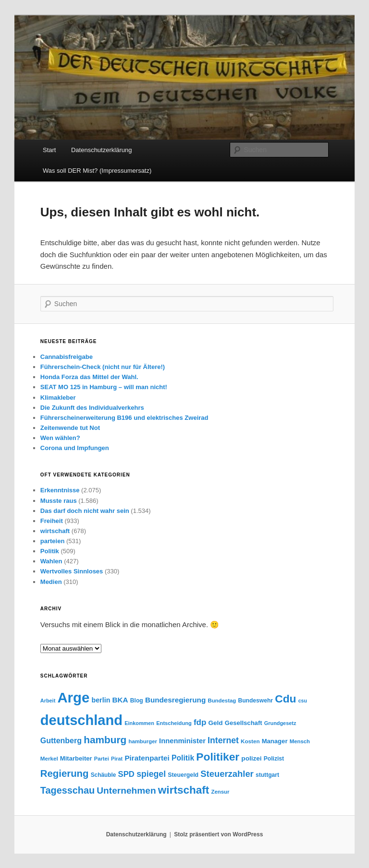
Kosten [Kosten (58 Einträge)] (250, 741)
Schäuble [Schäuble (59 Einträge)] (104, 775)
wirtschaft (55, 531)
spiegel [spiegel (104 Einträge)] (151, 774)
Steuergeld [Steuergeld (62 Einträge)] (183, 775)
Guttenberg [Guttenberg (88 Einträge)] (61, 741)
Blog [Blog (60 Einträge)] (137, 701)
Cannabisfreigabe (67, 357)
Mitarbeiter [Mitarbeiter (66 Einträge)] (76, 758)
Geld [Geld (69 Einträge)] (216, 723)
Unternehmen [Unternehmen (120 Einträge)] (126, 791)
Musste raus (59, 501)
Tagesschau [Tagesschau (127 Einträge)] (68, 790)
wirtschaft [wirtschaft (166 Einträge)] (184, 790)
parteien (53, 541)
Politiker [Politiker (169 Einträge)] (218, 757)
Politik (50, 551)
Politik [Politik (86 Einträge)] (183, 758)
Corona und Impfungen (75, 448)
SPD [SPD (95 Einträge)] (126, 774)
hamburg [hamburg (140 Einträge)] (105, 740)
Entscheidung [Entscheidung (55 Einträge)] (174, 723)
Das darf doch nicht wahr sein (85, 511)
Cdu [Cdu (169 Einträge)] (285, 699)
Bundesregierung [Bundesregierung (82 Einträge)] (175, 700)
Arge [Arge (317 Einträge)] (73, 697)
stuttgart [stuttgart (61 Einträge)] (267, 775)
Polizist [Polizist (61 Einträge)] (274, 759)
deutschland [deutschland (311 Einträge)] (81, 720)
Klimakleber (58, 398)
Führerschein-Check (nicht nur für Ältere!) (103, 367)
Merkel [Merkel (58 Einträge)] (49, 758)
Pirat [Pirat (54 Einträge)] (117, 759)
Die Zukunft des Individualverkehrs (92, 408)
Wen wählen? (60, 438)
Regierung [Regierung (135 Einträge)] (65, 773)
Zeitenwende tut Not (70, 428)
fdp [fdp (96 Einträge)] (200, 722)
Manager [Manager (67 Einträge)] (275, 741)
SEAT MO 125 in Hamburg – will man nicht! (104, 387)
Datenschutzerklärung (101, 150)
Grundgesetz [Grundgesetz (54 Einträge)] (280, 723)
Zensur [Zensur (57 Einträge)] (220, 792)
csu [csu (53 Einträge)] (303, 701)
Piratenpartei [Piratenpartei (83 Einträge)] (147, 758)
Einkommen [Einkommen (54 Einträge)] (139, 723)
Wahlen (51, 561)
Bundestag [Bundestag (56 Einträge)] (222, 701)
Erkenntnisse (60, 490)
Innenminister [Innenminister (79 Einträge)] (182, 741)
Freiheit (52, 521)
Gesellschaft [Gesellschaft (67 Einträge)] (244, 723)
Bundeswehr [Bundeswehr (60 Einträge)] (255, 701)
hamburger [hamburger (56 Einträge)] (142, 741)
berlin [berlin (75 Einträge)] (101, 700)
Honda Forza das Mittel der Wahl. (89, 377)
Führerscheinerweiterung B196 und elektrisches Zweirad (124, 418)
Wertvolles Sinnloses (72, 571)
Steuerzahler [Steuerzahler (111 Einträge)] (227, 774)
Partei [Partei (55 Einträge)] (102, 759)
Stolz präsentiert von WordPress (218, 834)
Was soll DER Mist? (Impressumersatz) (97, 171)
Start (49, 150)
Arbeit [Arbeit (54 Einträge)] (48, 701)
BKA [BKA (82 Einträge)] (120, 700)
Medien (51, 582)
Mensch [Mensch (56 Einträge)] (300, 741)
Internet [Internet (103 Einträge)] (223, 740)
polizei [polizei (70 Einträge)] (251, 758)
